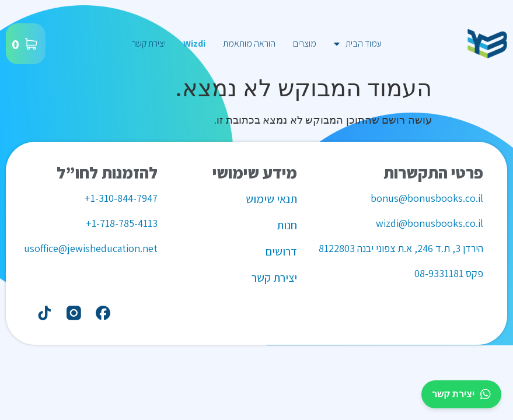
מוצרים (305, 43)
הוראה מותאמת (249, 43)
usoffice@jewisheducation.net (91, 248)
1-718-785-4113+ (122, 223)
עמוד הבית (358, 44)
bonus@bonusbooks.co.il (427, 198)
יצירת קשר (149, 43)
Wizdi (194, 43)
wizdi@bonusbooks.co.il (430, 223)
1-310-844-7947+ (121, 198)
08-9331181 (439, 273)
